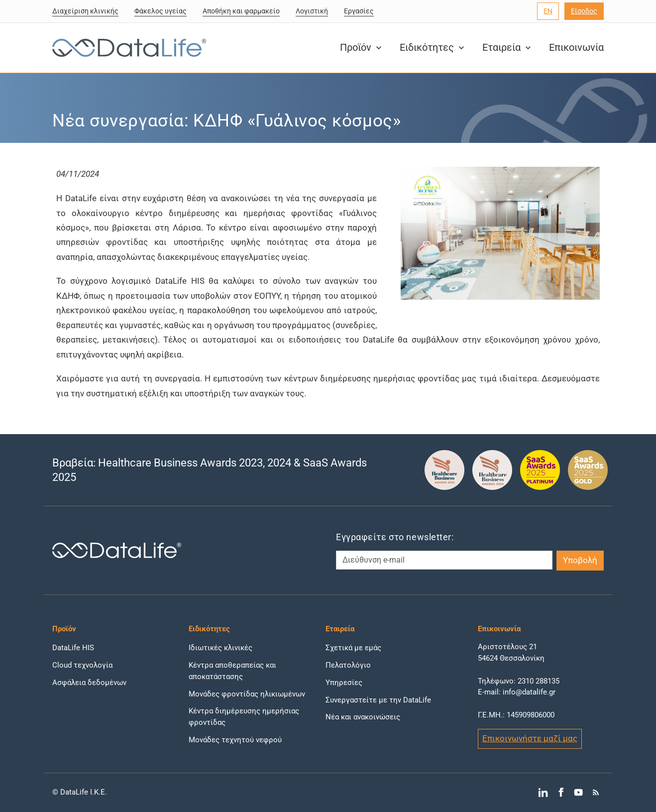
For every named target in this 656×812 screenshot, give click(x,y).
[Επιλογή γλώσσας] (548, 11)
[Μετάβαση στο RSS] (596, 792)
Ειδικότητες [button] (433, 48)
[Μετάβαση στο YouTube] (578, 792)
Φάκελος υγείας (161, 11)
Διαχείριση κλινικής (85, 11)
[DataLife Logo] (127, 48)
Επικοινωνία (576, 48)
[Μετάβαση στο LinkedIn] (543, 792)
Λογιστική (312, 11)
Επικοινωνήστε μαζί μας (530, 738)
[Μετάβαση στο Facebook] (561, 792)
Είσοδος (584, 11)
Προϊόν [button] (362, 48)
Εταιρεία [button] (508, 48)
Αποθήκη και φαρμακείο (241, 11)
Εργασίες (359, 11)
